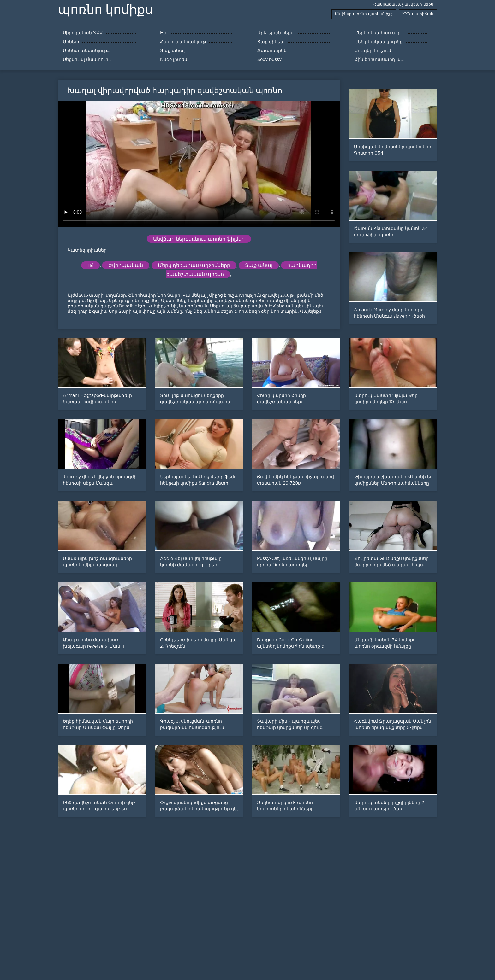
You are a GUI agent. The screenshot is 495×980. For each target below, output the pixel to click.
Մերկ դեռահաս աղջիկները (194, 265)
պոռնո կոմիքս (105, 10)
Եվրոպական (126, 265)
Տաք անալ (259, 265)
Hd (91, 265)
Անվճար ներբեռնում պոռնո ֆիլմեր (199, 239)
